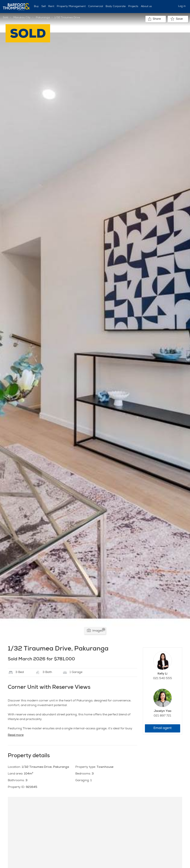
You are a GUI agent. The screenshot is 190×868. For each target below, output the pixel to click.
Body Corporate (116, 7)
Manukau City (22, 18)
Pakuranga (43, 18)
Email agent (163, 728)
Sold (5, 18)
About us (146, 7)
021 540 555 (163, 679)
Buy (36, 7)
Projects (133, 7)
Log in (182, 6)
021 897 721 (162, 716)
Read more (16, 735)
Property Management (71, 7)
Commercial (96, 7)
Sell (44, 7)
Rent (51, 7)
